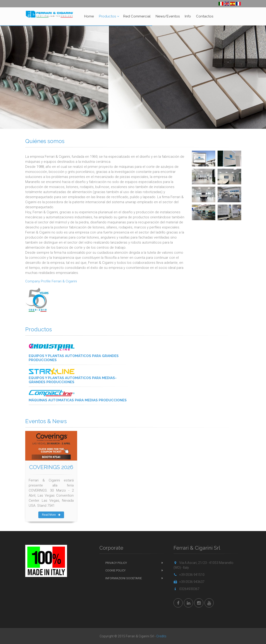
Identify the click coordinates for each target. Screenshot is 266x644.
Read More (51, 515)
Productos (107, 16)
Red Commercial (137, 16)
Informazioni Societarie (124, 578)
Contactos (205, 16)
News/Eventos (168, 16)
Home (89, 16)
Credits (161, 636)
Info (188, 16)
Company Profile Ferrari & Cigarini (51, 281)
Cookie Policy (115, 570)
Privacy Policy (116, 563)
